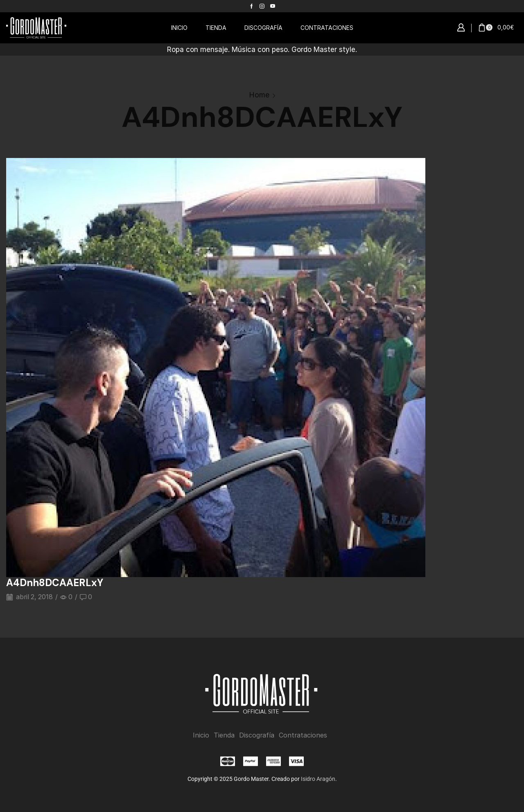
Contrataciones (303, 735)
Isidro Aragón (318, 779)
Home (259, 95)
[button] (461, 28)
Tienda (224, 735)
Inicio (201, 735)
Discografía (257, 735)
